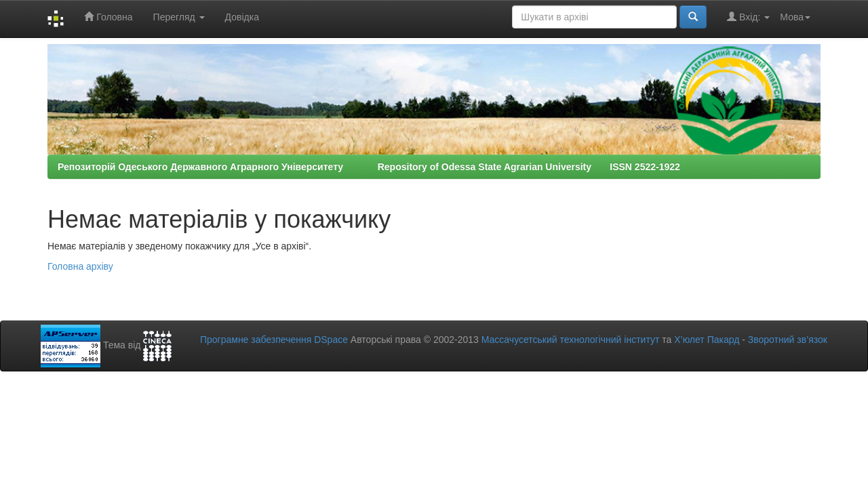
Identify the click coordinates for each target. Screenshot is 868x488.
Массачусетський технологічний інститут (571, 340)
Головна (108, 17)
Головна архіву (80, 266)
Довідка (242, 17)
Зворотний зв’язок (788, 340)
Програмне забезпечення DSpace (274, 340)
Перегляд (179, 17)
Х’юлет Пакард (707, 340)
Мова (795, 17)
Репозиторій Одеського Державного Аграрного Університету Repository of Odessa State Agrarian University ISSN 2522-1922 (369, 167)
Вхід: (748, 17)
